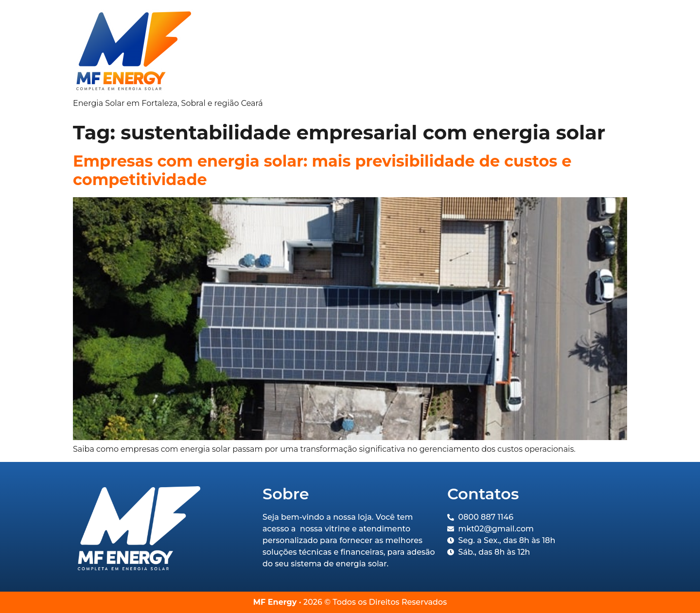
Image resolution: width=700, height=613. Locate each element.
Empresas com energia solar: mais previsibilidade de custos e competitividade (322, 170)
